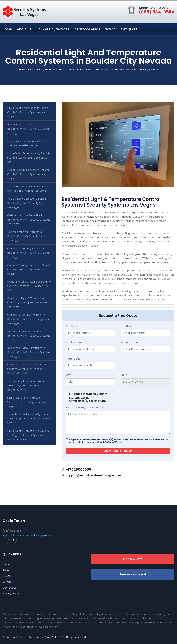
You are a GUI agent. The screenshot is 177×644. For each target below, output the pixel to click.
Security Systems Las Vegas (35, 637)
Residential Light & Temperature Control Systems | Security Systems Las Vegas (29, 302)
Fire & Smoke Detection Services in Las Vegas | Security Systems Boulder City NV (28, 435)
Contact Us (9, 588)
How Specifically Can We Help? (84, 408)
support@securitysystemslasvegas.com (94, 475)
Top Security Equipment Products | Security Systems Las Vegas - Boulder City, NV (28, 385)
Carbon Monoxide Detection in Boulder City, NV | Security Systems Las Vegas (29, 220)
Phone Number (130, 342)
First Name (72, 326)
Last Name (127, 326)
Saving (110, 29)
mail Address (74, 342)
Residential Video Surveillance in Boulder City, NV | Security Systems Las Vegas (29, 352)
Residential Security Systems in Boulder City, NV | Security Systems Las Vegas (29, 336)
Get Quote (129, 29)
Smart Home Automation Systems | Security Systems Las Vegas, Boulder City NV (29, 418)
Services (8, 582)
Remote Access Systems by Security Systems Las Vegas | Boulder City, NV (29, 286)
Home (7, 29)
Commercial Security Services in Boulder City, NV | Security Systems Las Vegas (29, 253)
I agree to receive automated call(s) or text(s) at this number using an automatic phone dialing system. (118, 441)
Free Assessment (133, 574)
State (124, 375)
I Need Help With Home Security (88, 394)
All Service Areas (87, 29)
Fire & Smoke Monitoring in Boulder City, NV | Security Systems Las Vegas (28, 112)
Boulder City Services (53, 29)
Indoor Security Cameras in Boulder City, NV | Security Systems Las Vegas (28, 174)
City (68, 375)
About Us (24, 29)
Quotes (7, 576)
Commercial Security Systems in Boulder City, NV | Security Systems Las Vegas (29, 319)
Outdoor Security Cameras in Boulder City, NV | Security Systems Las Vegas (29, 269)
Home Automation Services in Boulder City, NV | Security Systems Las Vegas (29, 129)
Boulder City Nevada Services (47, 70)
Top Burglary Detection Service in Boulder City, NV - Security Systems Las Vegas (28, 203)
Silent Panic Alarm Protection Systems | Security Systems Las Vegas (27, 402)
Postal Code (73, 359)
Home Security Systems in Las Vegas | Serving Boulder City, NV (29, 143)
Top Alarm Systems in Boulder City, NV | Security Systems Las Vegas (28, 189)
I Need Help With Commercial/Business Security (88, 399)
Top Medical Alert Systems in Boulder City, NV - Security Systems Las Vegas (28, 236)
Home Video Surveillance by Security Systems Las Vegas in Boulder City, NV (29, 158)
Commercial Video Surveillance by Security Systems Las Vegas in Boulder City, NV (27, 369)
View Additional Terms (109, 442)
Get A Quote (133, 559)
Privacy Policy (11, 594)
